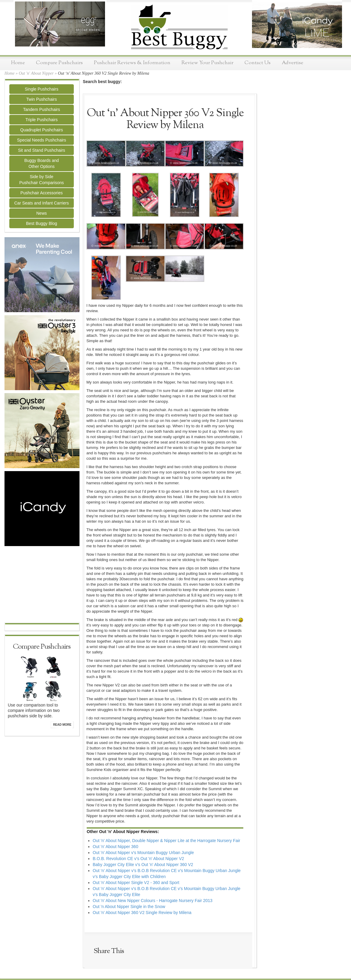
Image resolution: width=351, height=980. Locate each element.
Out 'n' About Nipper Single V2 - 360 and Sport (136, 883)
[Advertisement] (42, 585)
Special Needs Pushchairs (42, 140)
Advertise (292, 63)
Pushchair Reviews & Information (132, 63)
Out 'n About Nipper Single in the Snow (129, 907)
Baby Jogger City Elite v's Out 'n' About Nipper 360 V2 (143, 865)
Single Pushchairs (41, 89)
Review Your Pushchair (207, 63)
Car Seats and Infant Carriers (41, 203)
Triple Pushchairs (42, 120)
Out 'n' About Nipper (36, 73)
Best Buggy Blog (42, 223)
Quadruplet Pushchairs (41, 130)
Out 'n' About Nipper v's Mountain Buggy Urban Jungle (143, 853)
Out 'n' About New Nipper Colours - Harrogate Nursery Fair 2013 (153, 901)
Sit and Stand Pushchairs (42, 150)
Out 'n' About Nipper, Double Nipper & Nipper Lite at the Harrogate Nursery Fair (166, 841)
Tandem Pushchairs (42, 109)
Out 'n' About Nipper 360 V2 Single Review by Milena (142, 913)
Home (18, 63)
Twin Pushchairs (42, 99)
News (42, 213)
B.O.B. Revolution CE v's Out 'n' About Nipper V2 (138, 859)
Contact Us (258, 63)
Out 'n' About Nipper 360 (115, 847)
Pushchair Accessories (42, 193)
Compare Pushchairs (59, 63)
